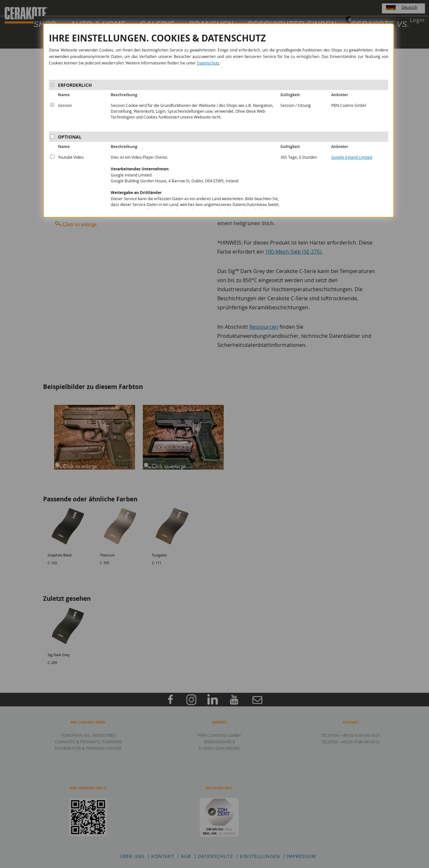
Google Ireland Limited (352, 157)
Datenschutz (208, 63)
